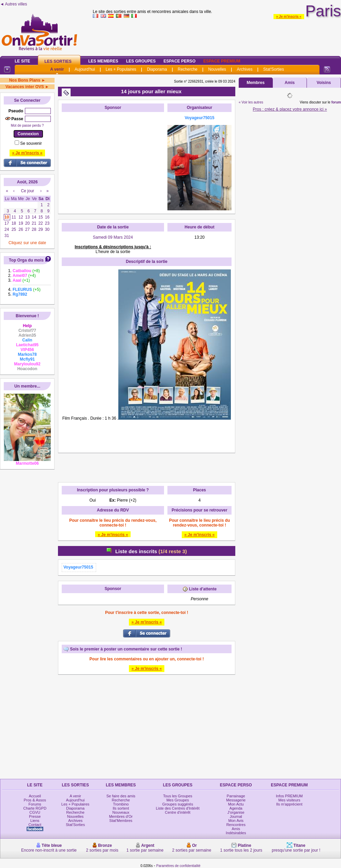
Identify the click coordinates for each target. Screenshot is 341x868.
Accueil (35, 796)
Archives (244, 69)
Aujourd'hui (85, 69)
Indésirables (236, 833)
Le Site (22, 61)
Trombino (121, 804)
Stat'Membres (121, 821)
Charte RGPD (35, 808)
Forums (35, 804)
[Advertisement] (113, 158)
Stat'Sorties (274, 69)
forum (336, 102)
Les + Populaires (121, 69)
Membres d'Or (121, 816)
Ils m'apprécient (289, 804)
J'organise (236, 812)
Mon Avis (236, 821)
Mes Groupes (178, 800)
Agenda (236, 808)
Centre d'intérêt (178, 812)
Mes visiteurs (289, 800)
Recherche (188, 69)
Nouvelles (217, 69)
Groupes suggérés (178, 804)
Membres (256, 83)
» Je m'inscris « (289, 17)
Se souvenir (31, 143)
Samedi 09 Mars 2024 (113, 237)
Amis (290, 83)
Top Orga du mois (26, 260)
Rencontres (236, 825)
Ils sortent (121, 808)
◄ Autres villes (13, 4)
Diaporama (157, 69)
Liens (35, 821)
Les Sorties (58, 61)
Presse (35, 816)
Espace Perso (179, 61)
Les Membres (103, 61)
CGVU (35, 812)
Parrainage (236, 796)
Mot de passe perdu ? (27, 125)
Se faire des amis (121, 796)
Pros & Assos (35, 800)
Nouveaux (121, 812)
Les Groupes (141, 61)
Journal (236, 816)
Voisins (324, 83)
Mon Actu (236, 804)
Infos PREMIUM (289, 796)
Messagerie (236, 800)
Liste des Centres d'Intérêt (178, 808)
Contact (35, 825)
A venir (57, 69)
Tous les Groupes (178, 796)
